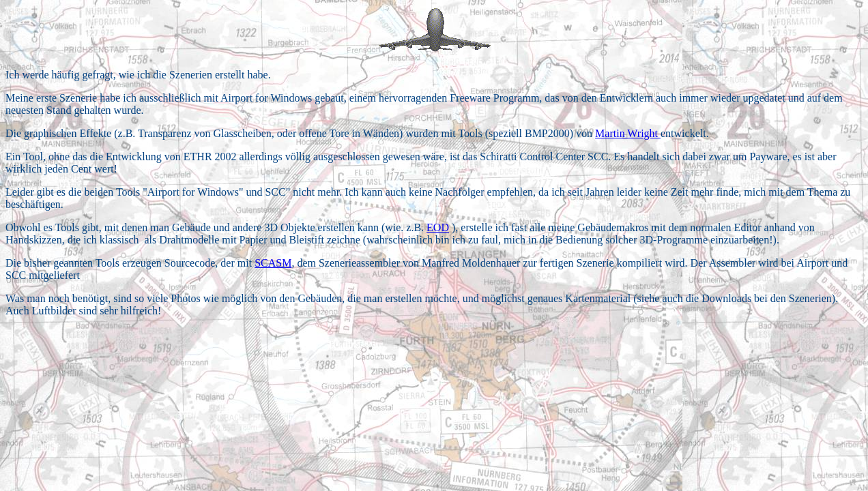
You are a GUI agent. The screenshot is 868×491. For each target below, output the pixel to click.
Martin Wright (628, 133)
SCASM (273, 263)
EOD (438, 227)
